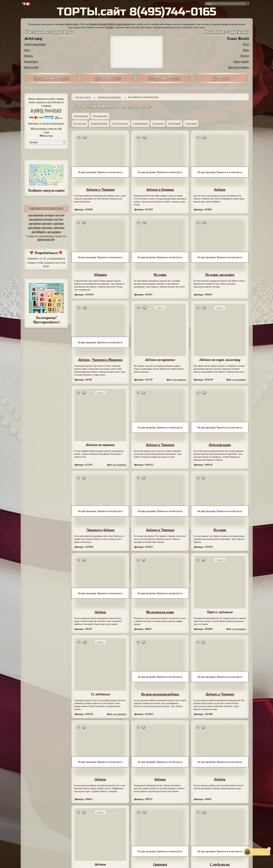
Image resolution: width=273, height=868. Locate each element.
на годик (49, 215)
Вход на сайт (32, 67)
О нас (246, 44)
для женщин (34, 228)
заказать (109, 27)
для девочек (36, 219)
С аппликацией (140, 123)
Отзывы (29, 56)
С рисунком (158, 123)
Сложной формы (99, 123)
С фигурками (174, 123)
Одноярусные (81, 116)
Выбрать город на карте (46, 190)
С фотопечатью (120, 123)
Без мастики (80, 123)
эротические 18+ (46, 240)
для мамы (59, 228)
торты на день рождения (46, 208)
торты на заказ (72, 24)
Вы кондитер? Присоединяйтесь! (46, 320)
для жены (47, 228)
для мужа (47, 224)
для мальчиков (36, 215)
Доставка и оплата (239, 67)
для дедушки (54, 232)
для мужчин (35, 224)
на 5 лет (60, 215)
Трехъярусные (100, 116)
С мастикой (191, 123)
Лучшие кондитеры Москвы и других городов (110, 24)
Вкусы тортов (241, 62)
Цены (27, 50)
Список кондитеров (35, 44)
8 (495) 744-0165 (46, 111)
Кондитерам (31, 62)
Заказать (160, 307)
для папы (59, 224)
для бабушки (38, 232)
